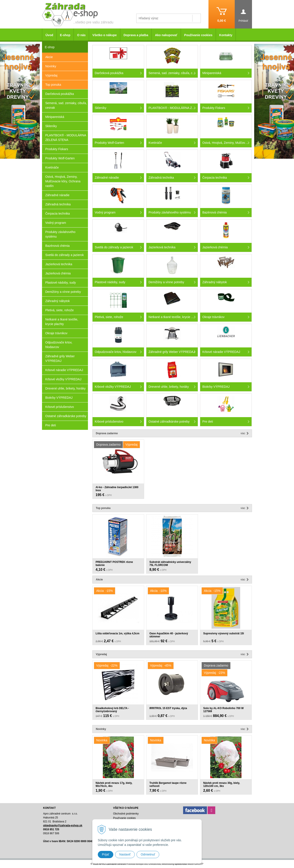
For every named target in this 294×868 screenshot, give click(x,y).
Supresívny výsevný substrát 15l (224, 633)
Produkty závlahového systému (60, 234)
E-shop (65, 35)
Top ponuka (53, 85)
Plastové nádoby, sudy (61, 283)
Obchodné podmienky (126, 814)
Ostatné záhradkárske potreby (66, 416)
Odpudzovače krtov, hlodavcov (59, 345)
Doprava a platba (136, 35)
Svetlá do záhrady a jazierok (65, 255)
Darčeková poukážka (60, 94)
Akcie (49, 57)
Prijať (106, 854)
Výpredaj (51, 75)
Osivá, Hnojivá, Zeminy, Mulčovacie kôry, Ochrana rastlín (63, 181)
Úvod (49, 35)
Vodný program (56, 223)
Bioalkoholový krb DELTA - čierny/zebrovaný (112, 710)
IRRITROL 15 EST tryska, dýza (168, 708)
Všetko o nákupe (104, 35)
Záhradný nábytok (58, 301)
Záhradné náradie (57, 195)
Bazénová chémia (57, 246)
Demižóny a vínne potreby (63, 292)
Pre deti (51, 425)
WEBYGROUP (195, 864)
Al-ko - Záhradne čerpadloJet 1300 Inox (117, 489)
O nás (81, 35)
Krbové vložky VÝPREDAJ (63, 379)
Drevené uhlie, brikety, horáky (65, 388)
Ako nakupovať (166, 35)
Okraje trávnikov (56, 333)
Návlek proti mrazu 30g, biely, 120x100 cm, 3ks (222, 784)
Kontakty (226, 35)
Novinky (51, 66)
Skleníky (51, 126)
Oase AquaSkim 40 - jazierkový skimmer (169, 635)
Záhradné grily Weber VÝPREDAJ (60, 358)
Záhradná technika (58, 204)
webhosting (168, 864)
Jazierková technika (59, 264)
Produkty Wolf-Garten (60, 158)
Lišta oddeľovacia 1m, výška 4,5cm (117, 633)
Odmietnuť (148, 854)
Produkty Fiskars (57, 149)
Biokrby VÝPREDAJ (59, 398)
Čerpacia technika (58, 213)
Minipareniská (55, 117)
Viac (243, 433)
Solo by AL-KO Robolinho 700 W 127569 (223, 710)
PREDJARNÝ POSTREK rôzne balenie (114, 564)
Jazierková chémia (58, 273)
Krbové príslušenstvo (60, 407)
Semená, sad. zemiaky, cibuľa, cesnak (66, 105)
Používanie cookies (198, 35)
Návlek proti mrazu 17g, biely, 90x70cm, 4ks (114, 784)
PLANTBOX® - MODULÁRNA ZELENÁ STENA (66, 138)
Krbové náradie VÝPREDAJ (64, 370)
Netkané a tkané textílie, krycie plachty (62, 322)
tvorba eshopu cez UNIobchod (144, 864)
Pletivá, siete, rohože (59, 310)
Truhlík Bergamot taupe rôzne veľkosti (168, 784)
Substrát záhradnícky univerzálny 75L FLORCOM (170, 564)
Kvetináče (52, 167)
